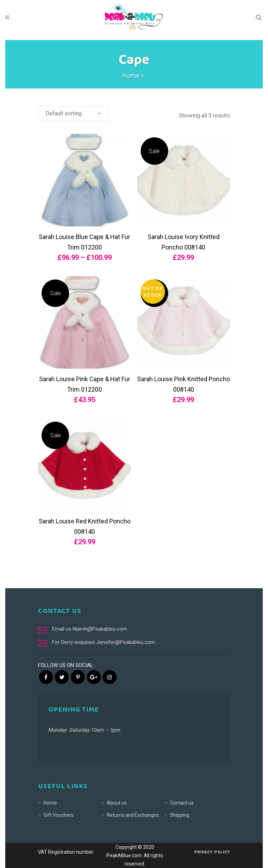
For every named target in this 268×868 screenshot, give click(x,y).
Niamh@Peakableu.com (100, 629)
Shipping (180, 815)
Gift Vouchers (59, 815)
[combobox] (73, 114)
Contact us (182, 803)
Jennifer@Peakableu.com (126, 642)
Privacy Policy (212, 852)
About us (117, 803)
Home (131, 75)
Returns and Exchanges (133, 815)
